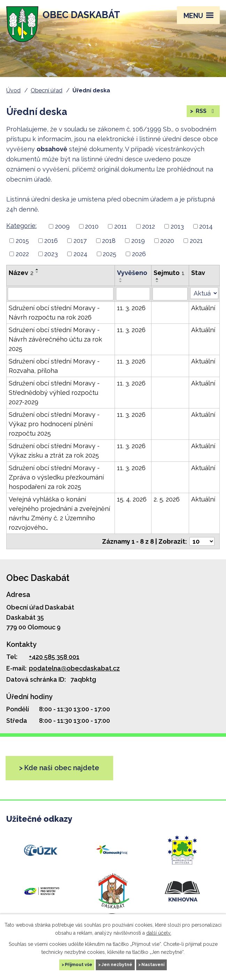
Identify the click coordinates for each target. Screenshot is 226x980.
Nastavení (153, 964)
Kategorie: (21, 226)
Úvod (13, 90)
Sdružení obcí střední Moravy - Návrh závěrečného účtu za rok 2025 (55, 339)
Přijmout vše (79, 964)
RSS (205, 111)
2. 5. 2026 (167, 499)
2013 (177, 226)
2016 (51, 241)
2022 (22, 254)
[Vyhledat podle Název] (61, 294)
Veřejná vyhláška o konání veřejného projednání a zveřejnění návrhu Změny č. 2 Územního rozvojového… (59, 513)
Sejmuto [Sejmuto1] (169, 273)
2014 (206, 226)
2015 (22, 241)
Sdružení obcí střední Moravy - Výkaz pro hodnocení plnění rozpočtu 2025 (54, 424)
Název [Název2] (21, 273)
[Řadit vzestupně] (37, 269)
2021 (196, 241)
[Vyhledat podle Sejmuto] (170, 294)
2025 (110, 254)
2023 (51, 254)
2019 (138, 241)
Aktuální (203, 308)
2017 (80, 241)
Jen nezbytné (117, 964)
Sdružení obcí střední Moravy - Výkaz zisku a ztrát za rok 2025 (54, 451)
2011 (120, 226)
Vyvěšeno (132, 273)
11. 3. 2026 (131, 308)
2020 (167, 241)
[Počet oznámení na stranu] (202, 541)
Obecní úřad (46, 90)
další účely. (159, 933)
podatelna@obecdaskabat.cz (74, 668)
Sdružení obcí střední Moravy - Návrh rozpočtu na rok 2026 (54, 313)
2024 (80, 254)
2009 (62, 226)
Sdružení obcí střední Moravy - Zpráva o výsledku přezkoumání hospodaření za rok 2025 (56, 477)
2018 (109, 241)
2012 (149, 226)
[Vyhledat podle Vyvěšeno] (133, 294)
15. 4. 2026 (132, 499)
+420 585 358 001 (54, 657)
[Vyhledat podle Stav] (204, 293)
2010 (92, 226)
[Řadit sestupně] (37, 272)
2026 (139, 254)
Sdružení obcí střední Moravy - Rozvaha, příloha (54, 366)
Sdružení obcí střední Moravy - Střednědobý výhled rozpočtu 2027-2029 (54, 393)
